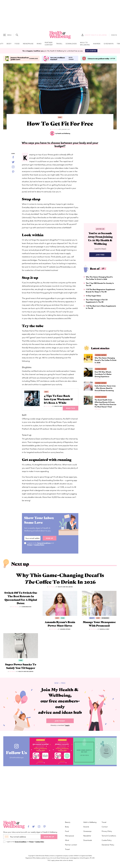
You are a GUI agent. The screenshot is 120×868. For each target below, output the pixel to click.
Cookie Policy (107, 840)
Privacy (30, 546)
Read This (71, 409)
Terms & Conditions (44, 544)
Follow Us (17, 762)
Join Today (60, 731)
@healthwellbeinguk (17, 767)
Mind (39, 44)
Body (9, 44)
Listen (113, 59)
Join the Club (100, 230)
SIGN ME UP (49, 837)
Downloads (71, 44)
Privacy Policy (107, 831)
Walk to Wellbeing (85, 44)
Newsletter (87, 836)
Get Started (91, 51)
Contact (105, 827)
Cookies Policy (40, 546)
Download (34, 59)
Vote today (71, 59)
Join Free (100, 256)
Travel (59, 44)
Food (17, 44)
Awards (97, 44)
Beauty (92, 621)
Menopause (28, 44)
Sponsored (105, 621)
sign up (50, 539)
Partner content (49, 44)
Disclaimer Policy (108, 845)
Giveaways (109, 44)
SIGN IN (114, 35)
